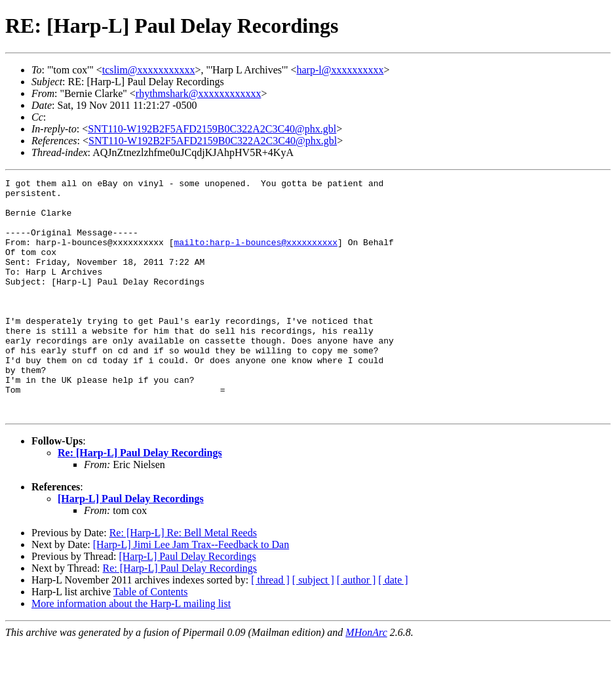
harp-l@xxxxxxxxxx (340, 70)
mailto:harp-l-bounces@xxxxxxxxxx (256, 256)
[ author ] (356, 627)
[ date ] (393, 627)
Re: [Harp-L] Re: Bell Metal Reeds (183, 580)
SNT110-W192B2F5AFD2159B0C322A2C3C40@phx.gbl (212, 129)
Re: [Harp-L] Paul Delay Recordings (140, 500)
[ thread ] (270, 627)
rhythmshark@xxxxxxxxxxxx (199, 93)
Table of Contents (151, 639)
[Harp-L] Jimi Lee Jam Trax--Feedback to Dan (191, 592)
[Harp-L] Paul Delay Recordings (131, 546)
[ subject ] (313, 627)
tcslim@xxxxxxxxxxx (149, 70)
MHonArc (366, 680)
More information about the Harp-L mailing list (131, 651)
